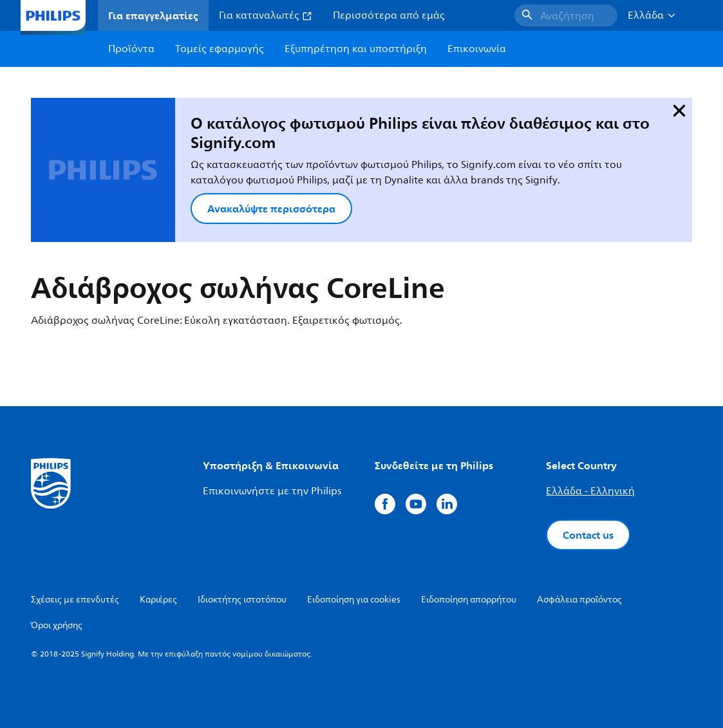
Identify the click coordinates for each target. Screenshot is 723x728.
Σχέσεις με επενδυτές (75, 600)
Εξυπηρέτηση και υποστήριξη (356, 49)
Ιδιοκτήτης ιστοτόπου (242, 600)
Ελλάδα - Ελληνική (590, 491)
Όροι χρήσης (57, 625)
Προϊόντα (131, 49)
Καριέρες (158, 600)
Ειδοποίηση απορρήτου (469, 600)
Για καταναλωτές (266, 15)
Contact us (588, 535)
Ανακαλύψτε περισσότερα (271, 209)
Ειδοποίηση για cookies (354, 600)
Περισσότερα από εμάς (389, 15)
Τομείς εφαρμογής (220, 49)
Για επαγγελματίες (153, 15)
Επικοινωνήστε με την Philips (272, 491)
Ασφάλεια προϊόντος (579, 600)
